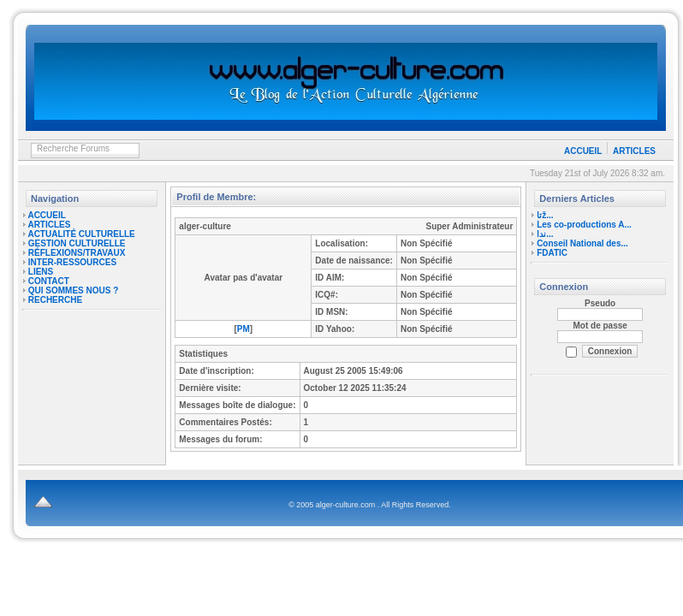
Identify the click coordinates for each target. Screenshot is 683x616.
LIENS (41, 272)
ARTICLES (634, 151)
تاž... (545, 215)
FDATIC (552, 253)
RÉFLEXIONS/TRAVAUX (77, 253)
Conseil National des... (582, 243)
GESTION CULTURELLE (77, 243)
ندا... (545, 234)
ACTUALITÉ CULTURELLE (81, 234)
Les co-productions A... (584, 225)
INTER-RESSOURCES (72, 262)
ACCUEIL (583, 151)
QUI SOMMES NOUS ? (74, 290)
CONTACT (49, 281)
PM (244, 329)
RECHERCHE (55, 300)
